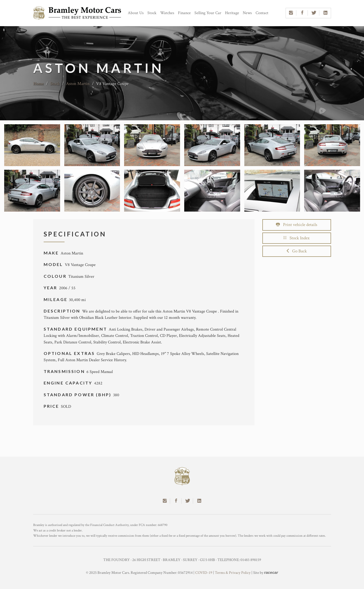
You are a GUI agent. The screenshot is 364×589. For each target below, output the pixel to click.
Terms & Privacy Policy (233, 573)
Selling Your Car (208, 13)
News (247, 13)
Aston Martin (78, 84)
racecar (271, 572)
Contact (262, 13)
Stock (152, 13)
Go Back (297, 251)
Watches (167, 13)
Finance (184, 13)
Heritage (232, 13)
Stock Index (297, 238)
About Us (136, 13)
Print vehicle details (297, 225)
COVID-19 (204, 573)
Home (38, 84)
